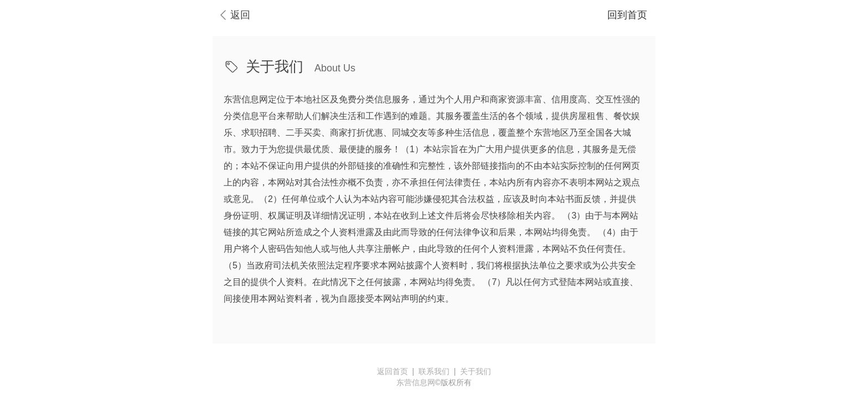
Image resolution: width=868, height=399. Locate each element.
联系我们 (434, 371)
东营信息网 (416, 382)
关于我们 (476, 371)
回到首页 (627, 15)
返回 (240, 15)
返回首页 (392, 371)
